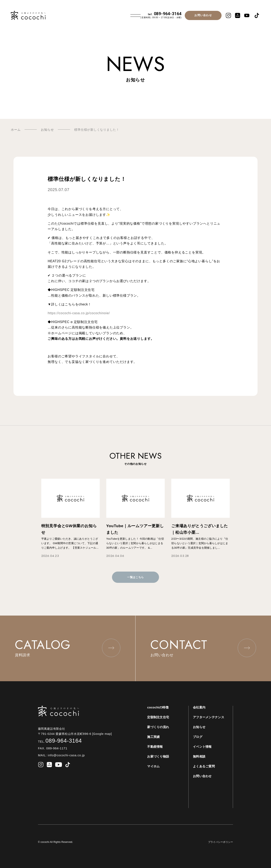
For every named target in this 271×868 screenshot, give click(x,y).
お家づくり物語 (158, 756)
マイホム (153, 766)
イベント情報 (202, 747)
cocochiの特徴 (158, 707)
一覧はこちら (135, 577)
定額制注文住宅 (158, 717)
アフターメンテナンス (209, 717)
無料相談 (199, 756)
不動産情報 (155, 747)
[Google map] (104, 734)
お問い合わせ (203, 15)
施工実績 (153, 737)
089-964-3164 (165, 14)
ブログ (198, 737)
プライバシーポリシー (221, 842)
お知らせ (199, 727)
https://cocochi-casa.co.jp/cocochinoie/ (79, 313)
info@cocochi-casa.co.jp (66, 755)
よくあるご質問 (204, 766)
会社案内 (199, 707)
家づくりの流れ (158, 727)
